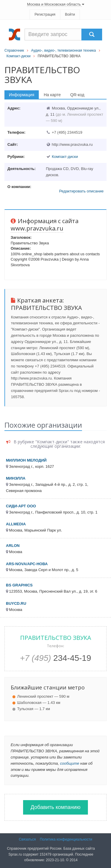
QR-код (77, 95)
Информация (22, 95)
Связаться (28, 839)
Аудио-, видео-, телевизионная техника (63, 50)
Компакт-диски (19, 56)
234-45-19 (55, 658)
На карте (52, 95)
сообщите (70, 763)
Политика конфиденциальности (66, 839)
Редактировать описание (81, 191)
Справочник (14, 50)
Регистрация (45, 14)
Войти (70, 14)
